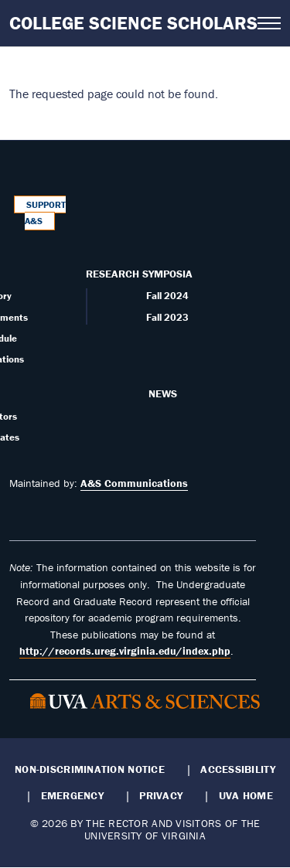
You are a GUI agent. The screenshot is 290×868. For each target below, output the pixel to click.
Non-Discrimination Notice (90, 769)
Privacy (161, 795)
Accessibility (238, 769)
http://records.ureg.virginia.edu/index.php (125, 651)
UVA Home (246, 795)
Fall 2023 (167, 317)
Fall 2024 (167, 296)
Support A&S (46, 213)
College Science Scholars (133, 23)
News (163, 393)
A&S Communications (134, 483)
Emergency (72, 795)
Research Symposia (139, 274)
